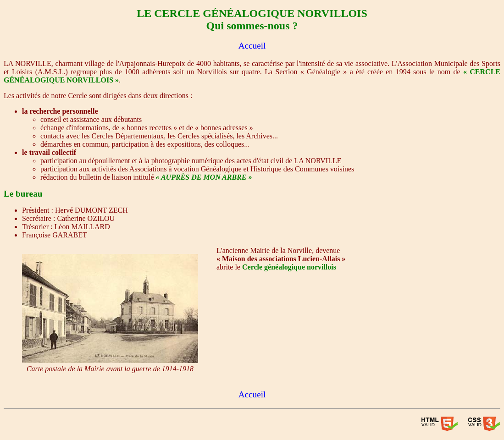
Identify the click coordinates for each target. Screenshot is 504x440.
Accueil (252, 46)
